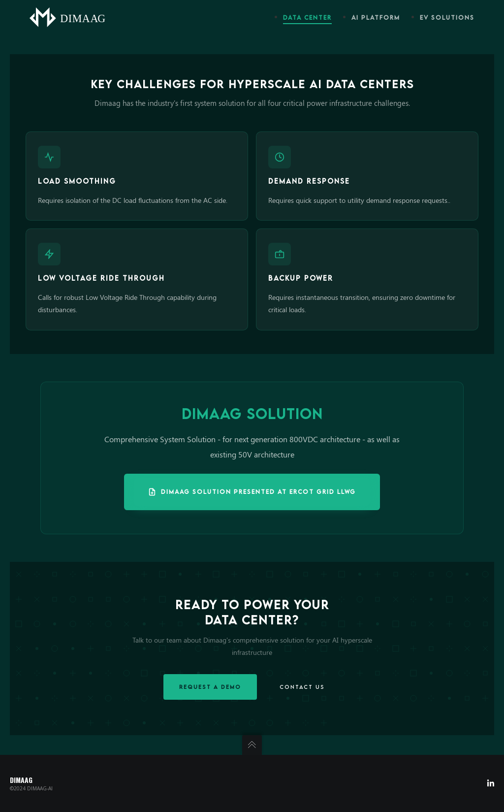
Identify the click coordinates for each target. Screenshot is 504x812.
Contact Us (302, 687)
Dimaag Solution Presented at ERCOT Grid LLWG (252, 492)
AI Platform (376, 17)
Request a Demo (210, 687)
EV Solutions (447, 17)
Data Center (307, 17)
